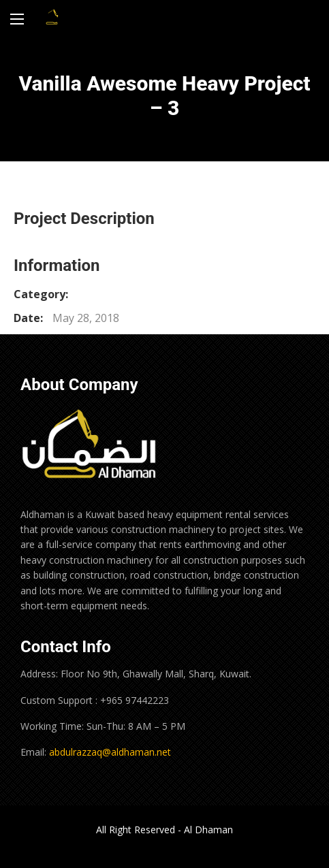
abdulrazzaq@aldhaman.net (110, 752)
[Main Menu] (17, 19)
